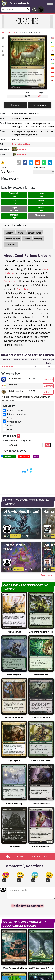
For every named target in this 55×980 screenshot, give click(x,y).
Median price (24, 457)
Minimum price (10, 457)
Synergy (38, 239)
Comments (11, 244)
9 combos (23, 289)
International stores (17, 414)
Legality (9, 233)
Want (10, 426)
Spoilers (15, 105)
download (22, 149)
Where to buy (12, 239)
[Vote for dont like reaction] (49, 875)
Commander (11, 281)
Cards (12, 32)
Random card (40, 105)
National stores (15, 410)
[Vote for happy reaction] (20, 875)
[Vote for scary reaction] (35, 875)
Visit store (48, 380)
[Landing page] (4, 3)
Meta (21, 233)
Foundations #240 (21, 144)
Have (10, 429)
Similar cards (34, 233)
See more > (48, 575)
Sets (9, 418)
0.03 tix (41, 96)
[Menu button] (50, 6)
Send (48, 445)
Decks (27, 239)
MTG (5, 32)
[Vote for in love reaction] (6, 875)
